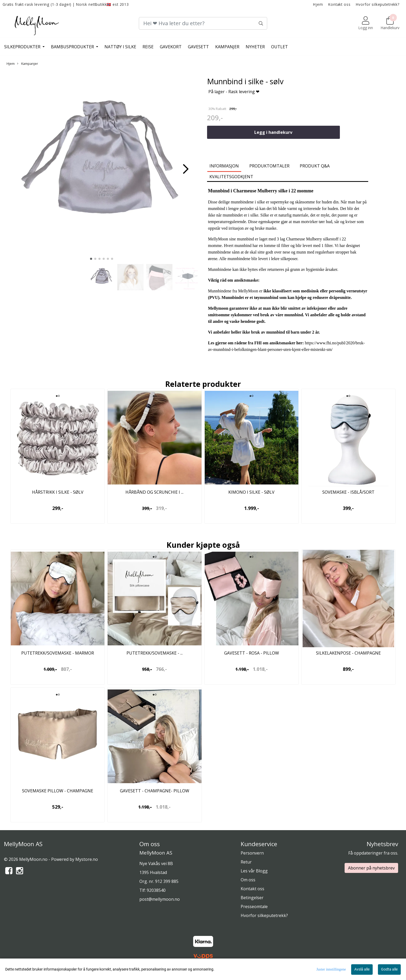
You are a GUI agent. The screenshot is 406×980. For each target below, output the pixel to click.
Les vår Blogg (254, 871)
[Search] (203, 23)
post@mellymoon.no (160, 899)
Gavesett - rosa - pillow (252, 653)
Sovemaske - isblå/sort (348, 492)
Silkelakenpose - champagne (348, 653)
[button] (91, 259)
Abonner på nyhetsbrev (371, 868)
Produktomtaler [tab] (269, 166)
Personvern (252, 853)
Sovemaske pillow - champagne (58, 791)
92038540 (156, 890)
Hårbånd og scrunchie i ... (154, 492)
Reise (148, 47)
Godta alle (389, 969)
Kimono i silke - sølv (251, 492)
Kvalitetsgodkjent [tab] (231, 177)
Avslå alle (362, 969)
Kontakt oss (339, 4)
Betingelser (252, 898)
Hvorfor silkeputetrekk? (378, 4)
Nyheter (255, 47)
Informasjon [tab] (224, 166)
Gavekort (171, 47)
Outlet (280, 47)
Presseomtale (254, 907)
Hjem (318, 4)
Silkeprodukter (23, 47)
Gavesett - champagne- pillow (155, 791)
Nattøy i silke (120, 47)
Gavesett (198, 47)
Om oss (248, 880)
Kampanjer (227, 47)
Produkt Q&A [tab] (315, 166)
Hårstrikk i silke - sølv (58, 492)
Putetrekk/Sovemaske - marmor (58, 653)
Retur (246, 862)
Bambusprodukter (73, 47)
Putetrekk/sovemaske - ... (155, 653)
